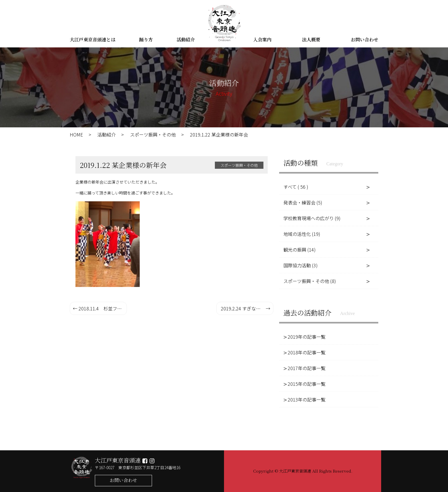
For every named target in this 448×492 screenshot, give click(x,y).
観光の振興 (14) (300, 250)
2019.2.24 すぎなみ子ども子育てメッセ (247, 308)
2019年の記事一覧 (307, 337)
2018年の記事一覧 (307, 352)
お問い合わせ (365, 40)
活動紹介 (186, 40)
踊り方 (146, 40)
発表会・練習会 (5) (303, 202)
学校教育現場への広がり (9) (312, 218)
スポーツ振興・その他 (153, 134)
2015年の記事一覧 (307, 384)
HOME (76, 134)
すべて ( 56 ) (296, 187)
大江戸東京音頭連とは (93, 40)
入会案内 (262, 40)
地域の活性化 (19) (302, 234)
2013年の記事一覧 (307, 399)
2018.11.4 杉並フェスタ (103, 308)
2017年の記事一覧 (307, 368)
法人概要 (311, 40)
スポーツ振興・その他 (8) (310, 281)
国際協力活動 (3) (301, 265)
